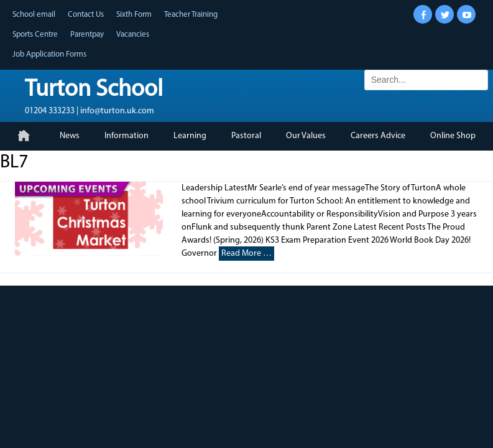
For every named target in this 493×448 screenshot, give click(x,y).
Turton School (94, 90)
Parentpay (87, 35)
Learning (190, 136)
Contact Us (86, 15)
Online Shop (453, 136)
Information (127, 136)
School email (34, 15)
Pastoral (246, 136)
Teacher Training (191, 15)
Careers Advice (378, 136)
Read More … (246, 254)
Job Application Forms (49, 54)
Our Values (306, 136)
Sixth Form (134, 15)
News (70, 136)
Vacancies (133, 35)
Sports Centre (35, 35)
